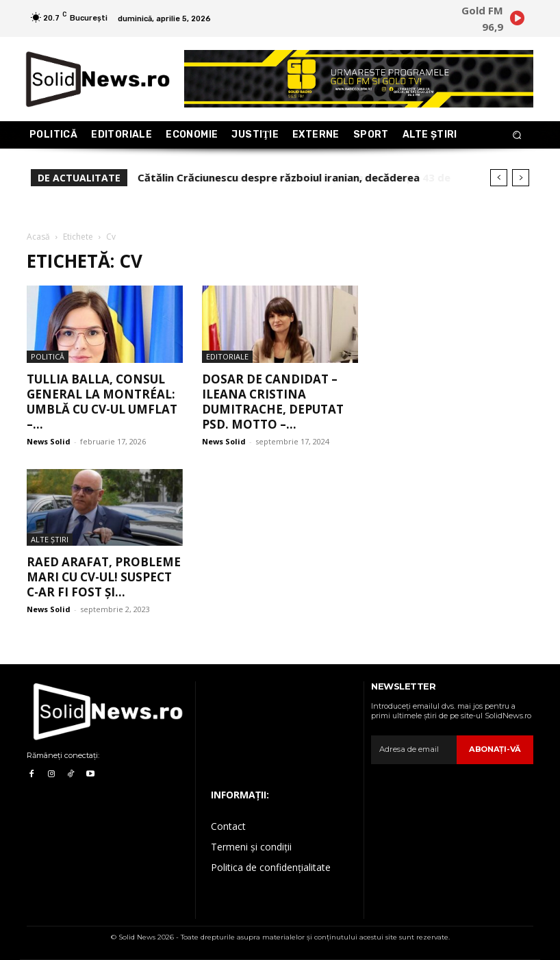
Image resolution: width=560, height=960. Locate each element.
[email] (415, 750)
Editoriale (227, 356)
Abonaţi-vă (496, 749)
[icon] (517, 21)
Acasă (38, 237)
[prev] (499, 178)
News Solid (49, 441)
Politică (48, 356)
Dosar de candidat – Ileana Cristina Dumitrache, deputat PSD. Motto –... (273, 402)
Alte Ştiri (50, 539)
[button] (517, 135)
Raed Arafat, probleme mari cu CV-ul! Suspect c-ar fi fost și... (104, 577)
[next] (521, 178)
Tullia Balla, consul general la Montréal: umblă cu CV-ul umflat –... (102, 402)
